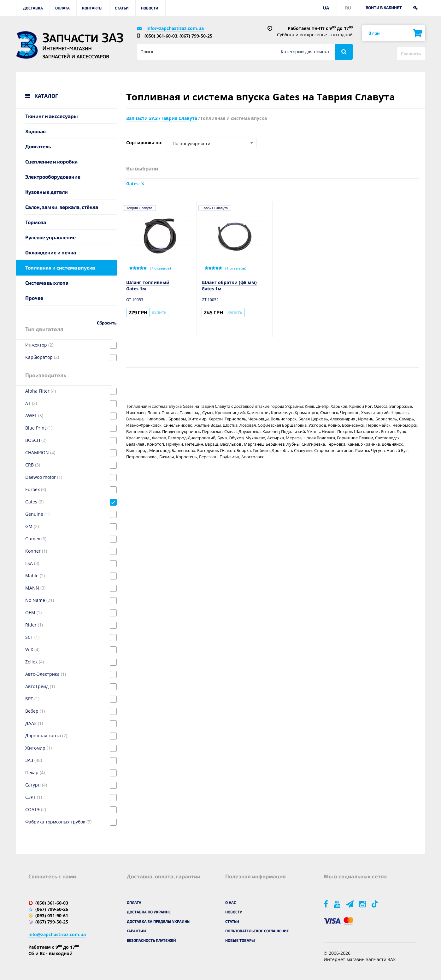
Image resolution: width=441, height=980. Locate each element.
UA (326, 8)
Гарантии (136, 931)
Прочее (34, 298)
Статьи (122, 8)
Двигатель (38, 146)
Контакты (92, 8)
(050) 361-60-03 (161, 36)
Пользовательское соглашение (257, 931)
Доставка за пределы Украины (159, 921)
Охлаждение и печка (51, 252)
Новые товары (240, 940)
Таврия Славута (139, 208)
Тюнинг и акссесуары (52, 116)
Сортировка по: (144, 143)
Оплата (62, 8)
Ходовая (35, 131)
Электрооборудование (53, 177)
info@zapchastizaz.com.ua (175, 28)
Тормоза (36, 222)
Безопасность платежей (151, 940)
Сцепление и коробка (51, 161)
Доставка (33, 8)
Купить (159, 312)
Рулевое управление (50, 237)
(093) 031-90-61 (52, 915)
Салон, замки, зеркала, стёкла (62, 207)
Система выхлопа (47, 283)
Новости (150, 8)
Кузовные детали (47, 192)
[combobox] (211, 143)
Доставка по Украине (149, 912)
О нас (231, 902)
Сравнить (411, 53)
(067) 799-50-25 (196, 36)
